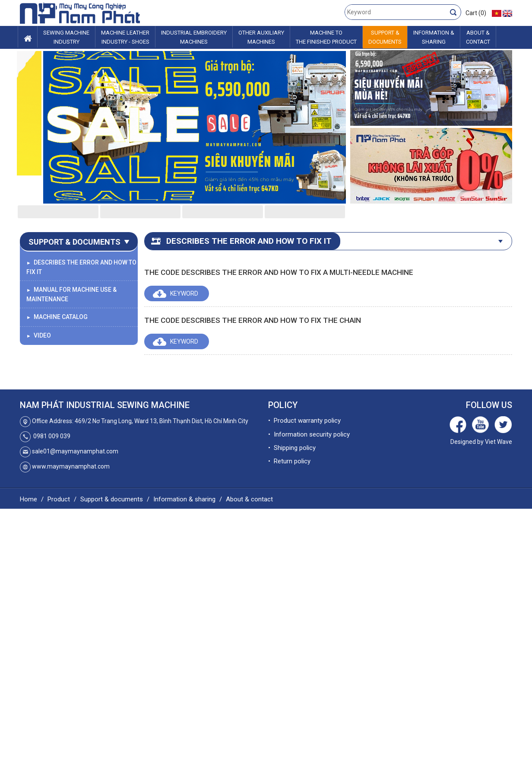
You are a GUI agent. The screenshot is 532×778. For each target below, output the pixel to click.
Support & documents (112, 499)
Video (39, 335)
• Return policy (289, 461)
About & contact (249, 499)
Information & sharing (184, 499)
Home (28, 499)
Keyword (184, 293)
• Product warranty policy (304, 421)
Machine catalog (57, 317)
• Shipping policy (292, 448)
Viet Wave (499, 442)
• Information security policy (309, 434)
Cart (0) (476, 13)
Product (59, 499)
